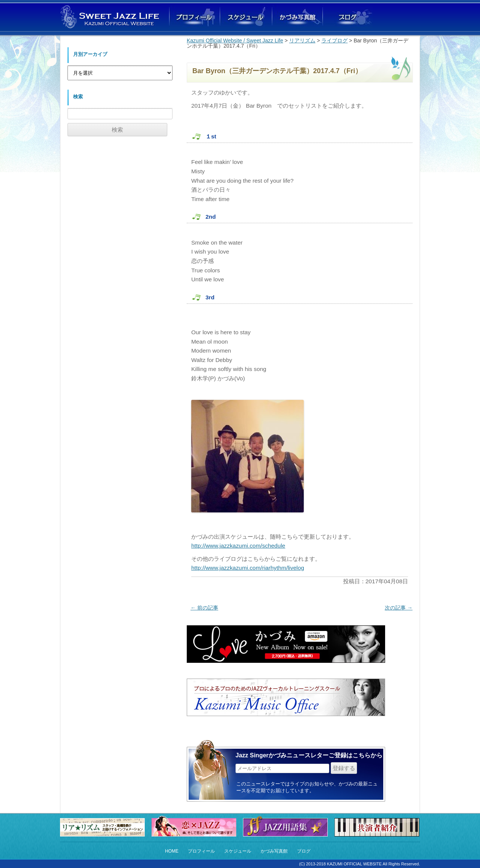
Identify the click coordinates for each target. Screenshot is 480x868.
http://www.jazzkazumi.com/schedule (238, 546)
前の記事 (204, 608)
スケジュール (238, 851)
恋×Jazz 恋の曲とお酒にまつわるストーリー (196, 825)
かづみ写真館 (296, 17)
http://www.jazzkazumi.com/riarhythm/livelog (248, 568)
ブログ (347, 17)
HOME (172, 851)
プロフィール (201, 851)
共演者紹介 (379, 827)
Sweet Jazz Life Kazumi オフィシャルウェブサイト (111, 17)
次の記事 (399, 608)
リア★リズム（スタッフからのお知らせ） (104, 827)
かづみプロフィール (195, 17)
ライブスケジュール (245, 17)
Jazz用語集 (287, 825)
